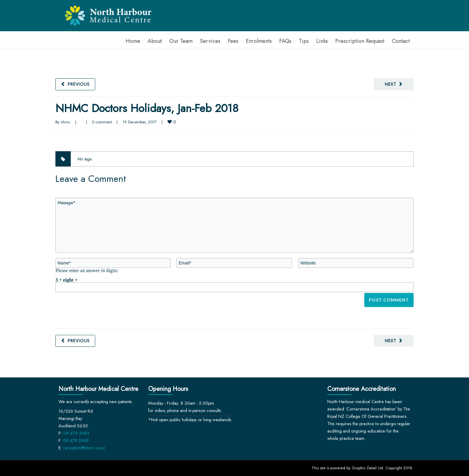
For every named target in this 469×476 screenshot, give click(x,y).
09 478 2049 (76, 440)
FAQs (285, 41)
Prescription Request (360, 41)
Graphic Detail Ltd (367, 468)
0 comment (102, 122)
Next (390, 84)
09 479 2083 (76, 433)
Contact (401, 41)
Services (210, 41)
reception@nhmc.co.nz (84, 448)
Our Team (181, 41)
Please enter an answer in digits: (87, 270)
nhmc (66, 122)
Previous (79, 84)
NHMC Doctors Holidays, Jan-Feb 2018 (147, 108)
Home (133, 41)
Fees (233, 41)
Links (322, 41)
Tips (304, 41)
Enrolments (259, 41)
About (155, 41)
